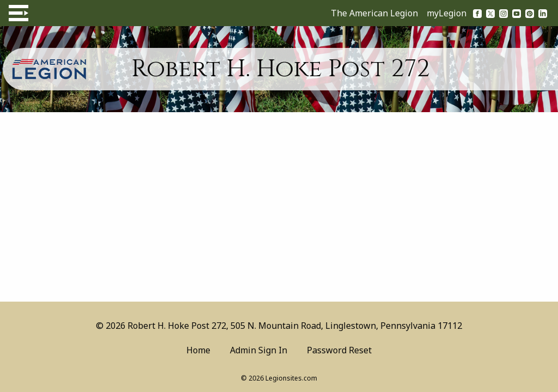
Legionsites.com (291, 378)
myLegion (447, 13)
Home (198, 350)
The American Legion (374, 13)
